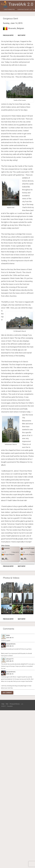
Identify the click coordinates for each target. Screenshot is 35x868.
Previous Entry (8, 35)
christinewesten (9, 9)
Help (3, 704)
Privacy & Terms (15, 704)
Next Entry (22, 35)
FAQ (7, 704)
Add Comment (7, 693)
